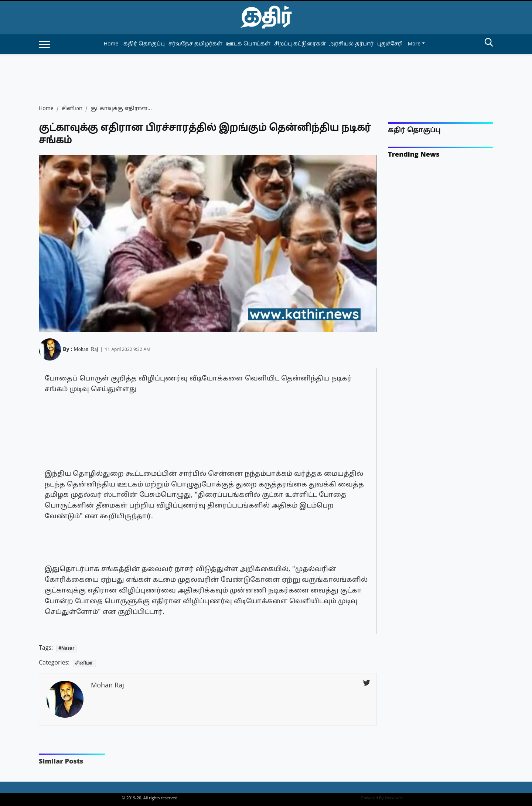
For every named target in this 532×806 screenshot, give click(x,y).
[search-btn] (489, 44)
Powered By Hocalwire (383, 798)
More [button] (414, 44)
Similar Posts (61, 762)
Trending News (414, 155)
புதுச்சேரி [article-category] (390, 44)
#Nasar (66, 649)
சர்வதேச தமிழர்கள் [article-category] (195, 44)
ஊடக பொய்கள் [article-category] (248, 44)
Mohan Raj (86, 349)
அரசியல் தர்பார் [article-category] (351, 44)
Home (111, 44)
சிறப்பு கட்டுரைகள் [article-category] (300, 44)
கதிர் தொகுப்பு (414, 131)
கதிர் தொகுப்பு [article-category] (144, 44)
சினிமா (72, 109)
